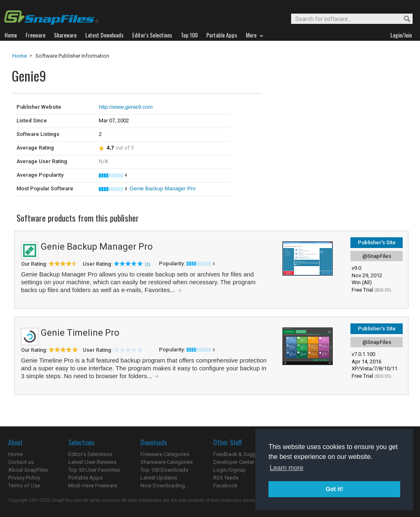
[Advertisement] (317, 110)
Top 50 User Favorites (94, 470)
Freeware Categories (165, 454)
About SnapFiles (28, 470)
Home (20, 56)
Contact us (21, 462)
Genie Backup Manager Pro (163, 188)
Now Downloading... (164, 485)
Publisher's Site (377, 242)
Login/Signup (230, 470)
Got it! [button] (334, 489)
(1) (148, 264)
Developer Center (234, 462)
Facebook (225, 485)
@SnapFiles (377, 256)
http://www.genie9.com (126, 107)
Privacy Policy (24, 478)
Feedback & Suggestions (244, 454)
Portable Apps (85, 478)
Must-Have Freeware (93, 485)
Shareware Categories (167, 462)
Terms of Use (24, 485)
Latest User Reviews (92, 462)
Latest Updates (159, 478)
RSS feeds (226, 478)
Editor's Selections (90, 454)
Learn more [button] (287, 468)
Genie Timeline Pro (80, 333)
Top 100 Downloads (164, 470)
